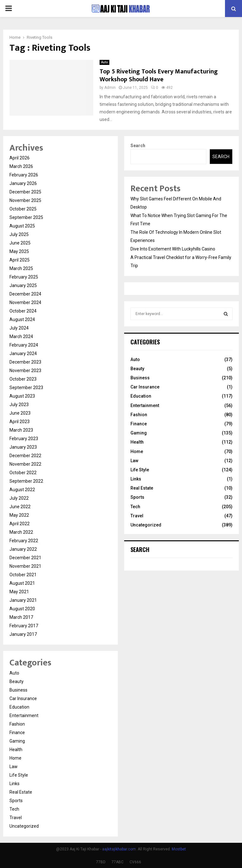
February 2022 (24, 541)
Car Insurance (23, 698)
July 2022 (19, 498)
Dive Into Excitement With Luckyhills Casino (173, 249)
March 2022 (21, 532)
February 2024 (24, 345)
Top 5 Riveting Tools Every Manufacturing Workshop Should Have (159, 75)
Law (14, 767)
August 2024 (22, 319)
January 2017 (23, 634)
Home (15, 758)
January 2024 (23, 354)
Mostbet (179, 849)
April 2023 (20, 422)
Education (19, 707)
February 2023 (24, 439)
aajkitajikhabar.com (119, 849)
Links (14, 784)
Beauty (17, 681)
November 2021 (25, 566)
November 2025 (25, 200)
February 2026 (24, 175)
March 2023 (21, 430)
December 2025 (25, 192)
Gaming (17, 741)
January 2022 (23, 549)
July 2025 (19, 234)
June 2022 (20, 507)
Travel (16, 818)
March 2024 (21, 336)
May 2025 (19, 251)
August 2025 (22, 226)
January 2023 (23, 447)
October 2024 (23, 311)
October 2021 (23, 575)
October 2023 (23, 379)
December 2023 (25, 362)
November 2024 (25, 302)
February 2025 (24, 277)
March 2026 (21, 166)
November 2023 (25, 371)
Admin (110, 88)
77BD (101, 862)
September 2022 (26, 481)
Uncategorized (24, 826)
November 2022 (25, 464)
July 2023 (19, 405)
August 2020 (22, 609)
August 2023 (22, 396)
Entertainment (24, 716)
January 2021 (23, 600)
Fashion (17, 724)
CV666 (135, 862)
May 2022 (19, 515)
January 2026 (23, 183)
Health (16, 750)
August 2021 (22, 583)
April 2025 (20, 260)
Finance (17, 733)
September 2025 (26, 217)
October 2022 (23, 473)
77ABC (118, 862)
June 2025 (20, 243)
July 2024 (19, 328)
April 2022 (20, 524)
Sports (16, 801)
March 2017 (21, 617)
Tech (14, 809)
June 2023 (20, 413)
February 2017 (24, 626)
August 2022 (22, 490)
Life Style (19, 775)
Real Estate (21, 792)
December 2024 (25, 294)
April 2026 (20, 158)
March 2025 (21, 268)
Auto (104, 62)
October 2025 (23, 209)
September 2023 (26, 388)
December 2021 (25, 558)
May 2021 (19, 592)
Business (18, 690)
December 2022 (25, 456)
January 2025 (23, 285)
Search (138, 146)
